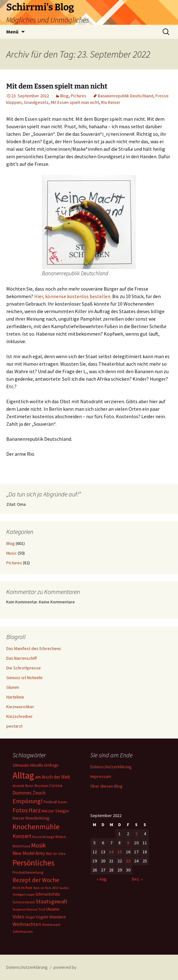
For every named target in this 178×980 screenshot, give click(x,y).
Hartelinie (15, 697)
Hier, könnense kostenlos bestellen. (73, 296)
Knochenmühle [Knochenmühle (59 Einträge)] (36, 827)
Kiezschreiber (19, 716)
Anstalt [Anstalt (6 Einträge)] (18, 786)
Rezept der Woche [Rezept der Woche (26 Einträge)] (36, 880)
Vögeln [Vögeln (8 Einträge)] (42, 917)
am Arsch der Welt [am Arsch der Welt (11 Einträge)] (53, 777)
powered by (65, 967)
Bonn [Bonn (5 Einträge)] (29, 786)
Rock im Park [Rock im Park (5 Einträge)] (22, 888)
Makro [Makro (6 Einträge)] (61, 837)
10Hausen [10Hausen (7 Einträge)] (21, 765)
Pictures (79, 96)
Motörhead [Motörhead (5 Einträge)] (21, 846)
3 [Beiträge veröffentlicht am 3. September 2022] (136, 834)
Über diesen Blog (106, 786)
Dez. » (137, 879)
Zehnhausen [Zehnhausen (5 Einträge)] (23, 932)
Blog (64, 96)
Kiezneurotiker (20, 707)
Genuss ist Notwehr (25, 678)
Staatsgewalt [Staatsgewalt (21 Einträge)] (52, 901)
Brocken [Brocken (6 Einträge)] (41, 786)
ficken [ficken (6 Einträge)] (63, 802)
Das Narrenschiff (21, 658)
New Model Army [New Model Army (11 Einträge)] (29, 853)
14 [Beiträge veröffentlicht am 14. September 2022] (111, 852)
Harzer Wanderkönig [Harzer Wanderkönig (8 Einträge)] (31, 818)
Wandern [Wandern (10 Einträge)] (58, 917)
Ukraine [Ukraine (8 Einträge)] (53, 909)
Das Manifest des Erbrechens (34, 648)
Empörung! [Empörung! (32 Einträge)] (28, 801)
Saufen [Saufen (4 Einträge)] (64, 888)
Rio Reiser (111, 102)
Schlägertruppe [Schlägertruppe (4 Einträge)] (23, 894)
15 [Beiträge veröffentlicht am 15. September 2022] (120, 852)
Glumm (13, 687)
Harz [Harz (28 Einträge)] (35, 810)
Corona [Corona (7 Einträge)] (56, 786)
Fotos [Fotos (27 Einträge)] (20, 810)
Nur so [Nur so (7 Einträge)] (52, 853)
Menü (12, 32)
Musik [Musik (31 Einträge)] (38, 845)
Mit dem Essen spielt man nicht (57, 86)
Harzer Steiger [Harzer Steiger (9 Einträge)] (55, 811)
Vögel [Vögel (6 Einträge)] (30, 917)
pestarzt (14, 726)
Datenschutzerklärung (111, 767)
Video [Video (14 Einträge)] (18, 917)
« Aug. (102, 879)
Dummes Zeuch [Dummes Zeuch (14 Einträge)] (29, 793)
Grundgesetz (36, 102)
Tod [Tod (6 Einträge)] (42, 909)
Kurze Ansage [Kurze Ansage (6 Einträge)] (43, 837)
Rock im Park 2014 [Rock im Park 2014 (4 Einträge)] (46, 888)
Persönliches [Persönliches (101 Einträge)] (34, 863)
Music (12, 553)
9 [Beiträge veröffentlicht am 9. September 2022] (128, 843)
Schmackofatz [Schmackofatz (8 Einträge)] (48, 894)
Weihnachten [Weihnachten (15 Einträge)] (27, 924)
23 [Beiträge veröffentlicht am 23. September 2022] (128, 861)
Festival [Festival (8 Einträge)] (50, 802)
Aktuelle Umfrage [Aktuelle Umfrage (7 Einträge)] (44, 765)
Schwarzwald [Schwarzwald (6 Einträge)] (24, 902)
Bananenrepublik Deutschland (126, 96)
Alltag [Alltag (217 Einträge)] (23, 775)
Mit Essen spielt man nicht (75, 102)
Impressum (101, 776)
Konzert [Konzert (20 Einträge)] (22, 836)
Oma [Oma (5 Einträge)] (62, 854)
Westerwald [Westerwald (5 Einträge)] (51, 925)
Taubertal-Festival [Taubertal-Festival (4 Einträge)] (25, 909)
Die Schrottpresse (24, 668)
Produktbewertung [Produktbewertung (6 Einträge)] (28, 872)
